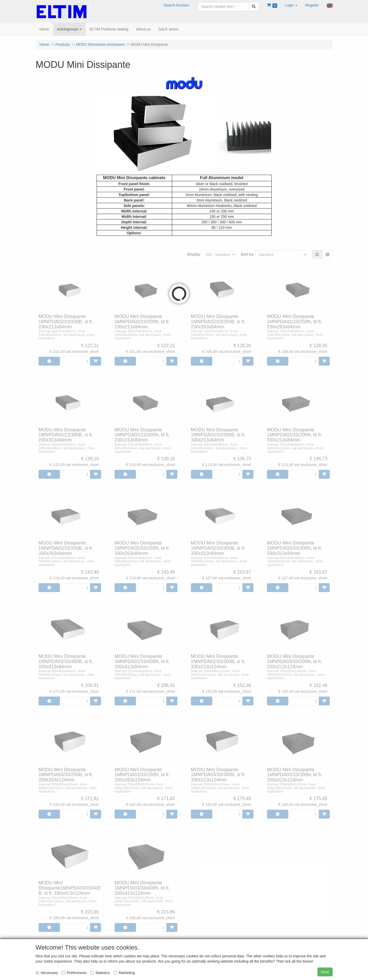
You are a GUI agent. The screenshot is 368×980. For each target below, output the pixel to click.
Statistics (100, 973)
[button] (291, 5)
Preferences (74, 973)
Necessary (47, 973)
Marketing (124, 973)
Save (325, 972)
